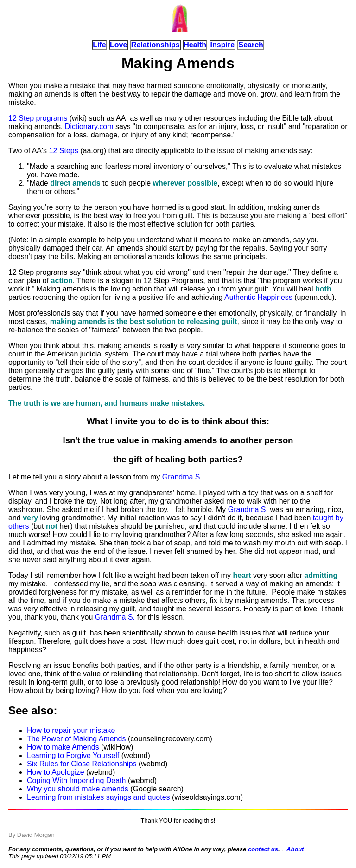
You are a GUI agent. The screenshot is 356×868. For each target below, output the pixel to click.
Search (251, 45)
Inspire (222, 45)
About (295, 849)
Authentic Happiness (258, 297)
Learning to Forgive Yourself (73, 755)
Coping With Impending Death (76, 781)
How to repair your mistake (71, 730)
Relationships (156, 45)
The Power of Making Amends (76, 739)
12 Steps (64, 151)
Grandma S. (182, 477)
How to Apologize (56, 772)
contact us (263, 849)
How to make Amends (63, 747)
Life (99, 45)
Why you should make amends (78, 789)
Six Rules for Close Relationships (82, 764)
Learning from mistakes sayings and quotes (99, 797)
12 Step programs (38, 118)
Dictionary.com (89, 126)
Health (195, 45)
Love (118, 45)
